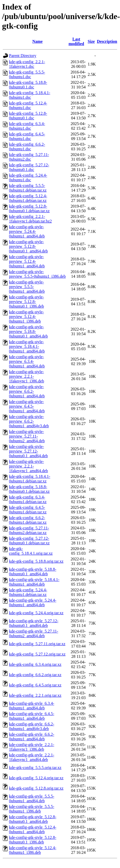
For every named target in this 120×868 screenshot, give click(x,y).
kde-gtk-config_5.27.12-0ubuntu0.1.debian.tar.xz (29, 541)
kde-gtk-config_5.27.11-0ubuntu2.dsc (29, 157)
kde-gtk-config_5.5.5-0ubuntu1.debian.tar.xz (28, 188)
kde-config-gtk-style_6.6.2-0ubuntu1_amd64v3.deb (32, 726)
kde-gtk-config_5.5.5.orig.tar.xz (35, 768)
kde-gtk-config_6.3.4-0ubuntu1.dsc (27, 126)
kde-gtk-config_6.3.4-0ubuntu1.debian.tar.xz (28, 499)
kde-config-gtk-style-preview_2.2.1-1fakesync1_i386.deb (26, 376)
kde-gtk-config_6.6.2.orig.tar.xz (35, 675)
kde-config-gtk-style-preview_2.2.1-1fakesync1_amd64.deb (29, 466)
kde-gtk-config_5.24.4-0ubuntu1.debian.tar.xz (28, 592)
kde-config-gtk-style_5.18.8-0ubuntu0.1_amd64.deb (33, 572)
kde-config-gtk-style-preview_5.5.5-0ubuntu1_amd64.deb (27, 287)
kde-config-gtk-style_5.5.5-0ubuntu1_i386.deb (32, 809)
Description (107, 41)
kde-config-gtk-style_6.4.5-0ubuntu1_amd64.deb (32, 716)
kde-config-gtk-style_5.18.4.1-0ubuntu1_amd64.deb (34, 582)
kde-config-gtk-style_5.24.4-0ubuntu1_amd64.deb (33, 603)
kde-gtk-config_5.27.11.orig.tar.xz (37, 644)
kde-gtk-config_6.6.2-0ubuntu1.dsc (27, 147)
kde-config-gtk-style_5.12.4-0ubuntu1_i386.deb (33, 850)
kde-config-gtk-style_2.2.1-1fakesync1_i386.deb (32, 747)
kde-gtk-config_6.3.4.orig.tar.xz (35, 664)
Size (91, 41)
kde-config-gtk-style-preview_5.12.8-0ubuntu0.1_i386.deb (26, 302)
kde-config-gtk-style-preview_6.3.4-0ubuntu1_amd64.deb (27, 361)
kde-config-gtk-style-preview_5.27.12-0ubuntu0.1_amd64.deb (28, 451)
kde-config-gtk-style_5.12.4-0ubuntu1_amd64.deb (33, 829)
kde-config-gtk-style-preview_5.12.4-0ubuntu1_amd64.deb (27, 261)
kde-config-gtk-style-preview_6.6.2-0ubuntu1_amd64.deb (27, 391)
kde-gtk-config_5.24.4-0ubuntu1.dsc (28, 178)
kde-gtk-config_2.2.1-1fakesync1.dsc (27, 64)
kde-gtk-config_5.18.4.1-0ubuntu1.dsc (30, 95)
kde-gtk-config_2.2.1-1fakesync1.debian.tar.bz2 (30, 219)
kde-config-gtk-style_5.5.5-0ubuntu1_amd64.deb (32, 799)
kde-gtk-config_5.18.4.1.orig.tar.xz (31, 551)
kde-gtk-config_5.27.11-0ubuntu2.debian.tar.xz (29, 530)
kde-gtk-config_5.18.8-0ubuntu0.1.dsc (28, 85)
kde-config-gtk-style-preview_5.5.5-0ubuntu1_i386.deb (37, 274)
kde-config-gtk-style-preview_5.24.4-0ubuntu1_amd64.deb (27, 231)
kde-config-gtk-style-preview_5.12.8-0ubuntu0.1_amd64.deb (28, 246)
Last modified (76, 41)
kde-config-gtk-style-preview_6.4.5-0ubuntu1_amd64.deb (27, 406)
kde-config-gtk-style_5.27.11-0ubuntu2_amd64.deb (34, 633)
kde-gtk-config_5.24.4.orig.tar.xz (36, 613)
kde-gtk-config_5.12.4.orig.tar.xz (36, 778)
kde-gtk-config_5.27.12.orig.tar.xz (37, 654)
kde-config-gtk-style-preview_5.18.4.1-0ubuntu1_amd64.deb (27, 346)
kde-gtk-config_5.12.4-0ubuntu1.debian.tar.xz (28, 198)
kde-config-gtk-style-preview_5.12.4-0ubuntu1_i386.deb (26, 317)
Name (38, 41)
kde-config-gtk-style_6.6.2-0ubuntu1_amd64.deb (32, 737)
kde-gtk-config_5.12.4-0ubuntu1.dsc (28, 105)
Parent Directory (23, 56)
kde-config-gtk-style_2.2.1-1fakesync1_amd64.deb (32, 757)
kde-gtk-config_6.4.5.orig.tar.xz (35, 685)
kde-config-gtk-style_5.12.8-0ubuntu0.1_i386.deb (33, 840)
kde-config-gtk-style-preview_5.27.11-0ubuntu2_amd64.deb (27, 436)
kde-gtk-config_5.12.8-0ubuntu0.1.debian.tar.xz (29, 208)
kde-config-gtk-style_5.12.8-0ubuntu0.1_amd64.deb (33, 819)
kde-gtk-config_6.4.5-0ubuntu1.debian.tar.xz (28, 510)
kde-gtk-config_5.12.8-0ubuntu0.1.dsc (28, 116)
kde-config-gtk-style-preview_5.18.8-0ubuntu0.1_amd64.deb (28, 331)
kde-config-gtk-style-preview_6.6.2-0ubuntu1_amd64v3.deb (29, 421)
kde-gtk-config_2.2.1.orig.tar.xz (35, 695)
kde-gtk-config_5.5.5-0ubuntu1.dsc (27, 74)
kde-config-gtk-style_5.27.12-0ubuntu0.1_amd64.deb (34, 623)
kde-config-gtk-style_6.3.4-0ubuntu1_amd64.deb (32, 706)
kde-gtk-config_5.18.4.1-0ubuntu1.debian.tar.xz (30, 479)
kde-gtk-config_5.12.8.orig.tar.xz (36, 788)
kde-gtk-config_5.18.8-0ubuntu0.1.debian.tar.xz (29, 489)
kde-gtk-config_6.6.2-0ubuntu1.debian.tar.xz (28, 520)
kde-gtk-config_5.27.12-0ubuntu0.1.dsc (29, 167)
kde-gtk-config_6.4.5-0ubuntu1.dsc (27, 136)
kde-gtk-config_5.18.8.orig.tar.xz (36, 561)
